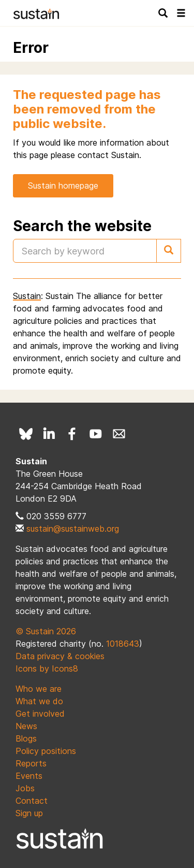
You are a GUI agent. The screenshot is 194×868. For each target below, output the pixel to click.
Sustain (27, 296)
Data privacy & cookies (60, 656)
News (26, 726)
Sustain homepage (63, 186)
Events (29, 776)
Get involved (40, 714)
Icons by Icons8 (47, 668)
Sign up (29, 813)
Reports (31, 763)
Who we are (39, 689)
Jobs (25, 788)
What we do (39, 701)
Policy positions (46, 751)
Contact (32, 801)
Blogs (26, 738)
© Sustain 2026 (46, 631)
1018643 (123, 644)
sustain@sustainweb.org (73, 529)
